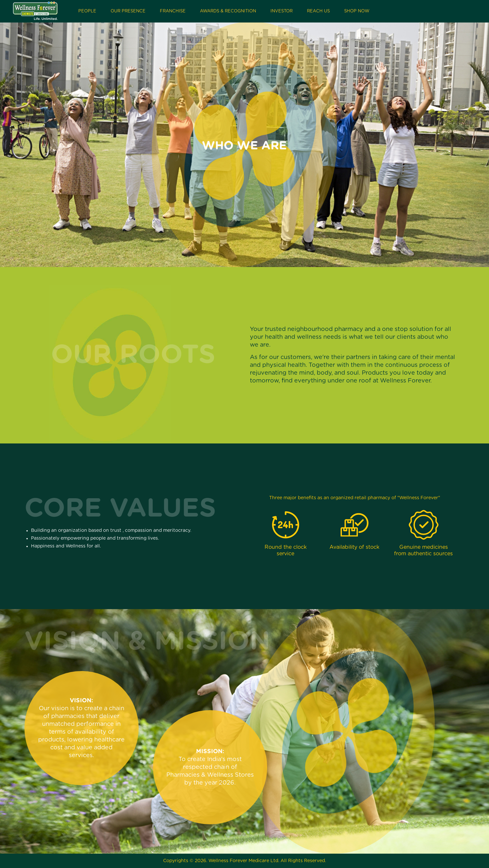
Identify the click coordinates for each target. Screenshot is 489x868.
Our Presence (128, 11)
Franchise (173, 11)
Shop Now (357, 11)
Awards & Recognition (228, 11)
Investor (282, 11)
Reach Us (318, 11)
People (87, 11)
